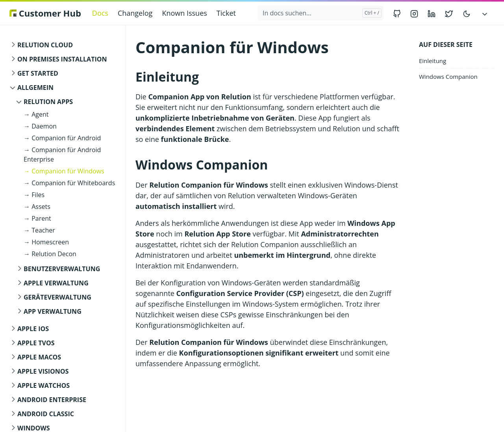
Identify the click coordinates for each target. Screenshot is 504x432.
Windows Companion (448, 76)
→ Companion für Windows (64, 171)
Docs (100, 13)
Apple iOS (33, 329)
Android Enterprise (52, 400)
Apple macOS (39, 357)
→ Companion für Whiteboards (69, 183)
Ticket (226, 13)
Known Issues (184, 13)
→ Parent (37, 218)
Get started (38, 73)
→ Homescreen (46, 242)
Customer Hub (45, 13)
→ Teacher (39, 230)
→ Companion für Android (62, 138)
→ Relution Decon (50, 254)
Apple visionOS (43, 371)
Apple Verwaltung (56, 283)
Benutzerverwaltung (62, 269)
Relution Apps (48, 102)
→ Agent (36, 114)
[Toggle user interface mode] (467, 13)
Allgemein (35, 88)
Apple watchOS (44, 385)
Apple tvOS (36, 343)
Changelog (135, 13)
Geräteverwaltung (57, 297)
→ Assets (37, 207)
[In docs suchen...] (321, 13)
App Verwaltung (53, 311)
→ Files (34, 195)
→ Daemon (40, 126)
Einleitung (433, 61)
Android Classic (46, 414)
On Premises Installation (62, 59)
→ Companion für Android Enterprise (62, 155)
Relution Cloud (45, 45)
